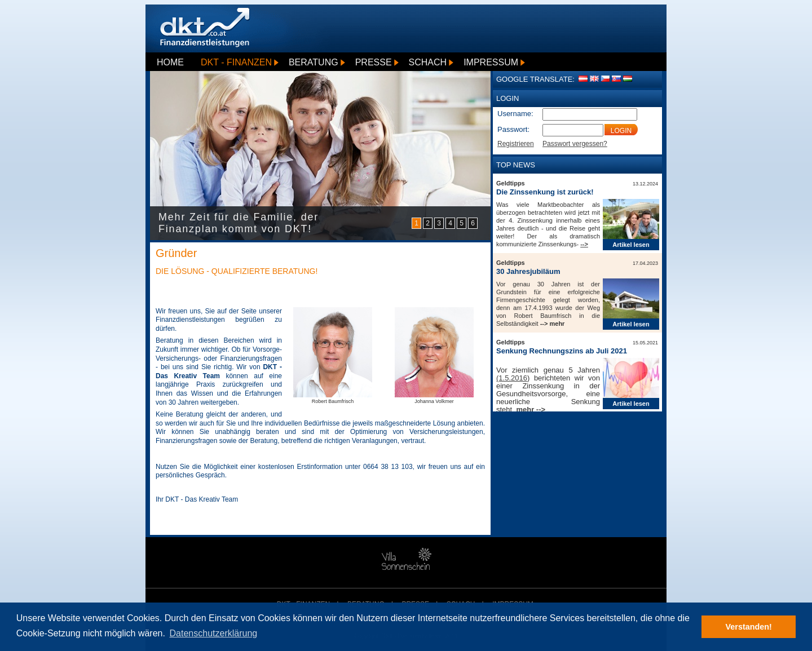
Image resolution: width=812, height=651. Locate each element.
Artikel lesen (631, 245)
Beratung (314, 62)
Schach (428, 62)
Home (170, 62)
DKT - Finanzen (236, 62)
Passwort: (513, 129)
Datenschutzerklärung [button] (214, 633)
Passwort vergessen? (575, 144)
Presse (374, 62)
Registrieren (516, 144)
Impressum (491, 62)
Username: (515, 114)
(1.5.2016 (512, 378)
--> (584, 244)
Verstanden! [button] (749, 627)
